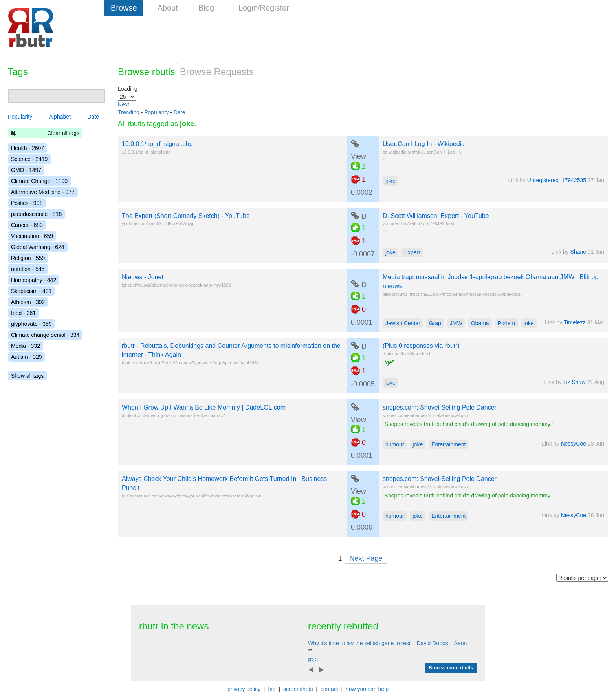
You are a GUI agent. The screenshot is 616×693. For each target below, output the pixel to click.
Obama (480, 323)
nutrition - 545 (28, 269)
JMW (456, 323)
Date (180, 112)
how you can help (367, 689)
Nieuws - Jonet (143, 277)
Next (124, 104)
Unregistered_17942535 (557, 180)
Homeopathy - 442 (34, 280)
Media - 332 (26, 346)
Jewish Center (403, 323)
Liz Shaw (575, 382)
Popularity (156, 112)
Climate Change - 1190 (39, 181)
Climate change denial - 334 (45, 335)
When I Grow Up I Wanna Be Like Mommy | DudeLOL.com (204, 407)
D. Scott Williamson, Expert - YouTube (436, 216)
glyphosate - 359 (31, 324)
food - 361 (23, 313)
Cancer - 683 (27, 225)
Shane (578, 252)
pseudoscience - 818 (36, 214)
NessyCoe (573, 444)
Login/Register (264, 8)
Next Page (366, 558)
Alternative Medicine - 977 (43, 192)
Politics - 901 (27, 203)
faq (272, 689)
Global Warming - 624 (38, 247)
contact (329, 689)
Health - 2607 (27, 148)
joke (390, 181)
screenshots (298, 689)
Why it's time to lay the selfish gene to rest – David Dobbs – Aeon (387, 643)
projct (313, 659)
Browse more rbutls (451, 668)
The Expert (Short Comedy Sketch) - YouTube (186, 216)
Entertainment (448, 444)
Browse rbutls (146, 72)
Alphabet (60, 117)
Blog (206, 8)
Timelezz (575, 322)
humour (395, 444)
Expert (412, 252)
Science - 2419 (29, 159)
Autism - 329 (27, 357)
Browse (124, 8)
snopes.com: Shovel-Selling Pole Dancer (440, 407)
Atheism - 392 (28, 302)
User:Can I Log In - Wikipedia (424, 144)
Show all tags (27, 376)
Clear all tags (63, 133)
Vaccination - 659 (32, 236)
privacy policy (244, 689)
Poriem (506, 323)
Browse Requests (217, 72)
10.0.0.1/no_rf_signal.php (157, 144)
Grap (435, 323)
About (168, 8)
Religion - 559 (28, 258)
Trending (129, 112)
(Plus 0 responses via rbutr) (421, 346)
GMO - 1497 (26, 170)
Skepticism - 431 (31, 291)
